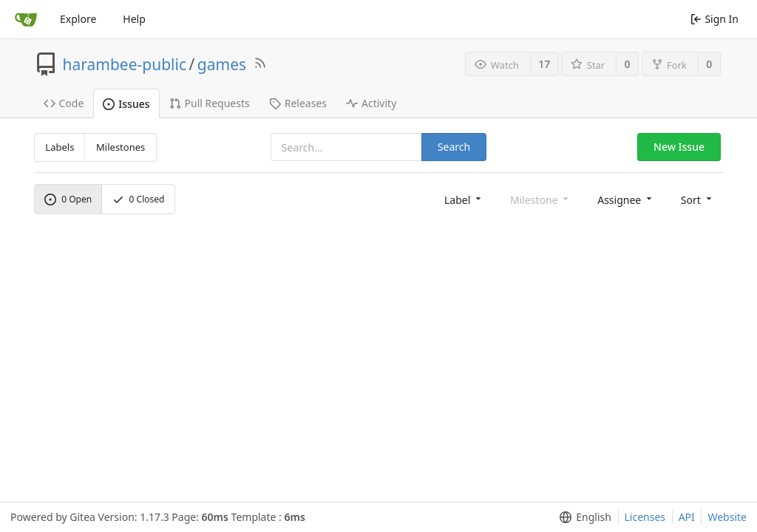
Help (134, 19)
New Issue (679, 147)
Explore (78, 19)
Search (454, 147)
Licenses (645, 517)
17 (544, 64)
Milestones (120, 147)
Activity (371, 103)
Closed (139, 199)
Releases (298, 103)
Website (727, 517)
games (222, 64)
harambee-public (125, 64)
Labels (60, 147)
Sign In (714, 19)
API (687, 517)
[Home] (26, 19)
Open (68, 199)
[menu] (464, 199)
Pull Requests (210, 103)
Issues (126, 104)
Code (64, 103)
